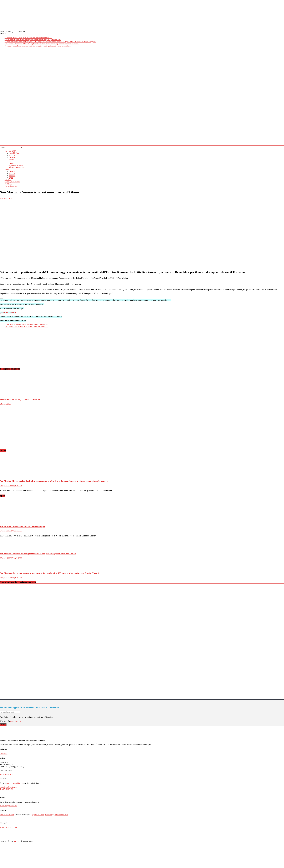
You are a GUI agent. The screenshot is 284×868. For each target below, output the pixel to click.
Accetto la (5, 721)
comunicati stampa (7, 815)
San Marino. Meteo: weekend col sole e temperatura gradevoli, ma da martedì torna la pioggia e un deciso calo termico (54, 481)
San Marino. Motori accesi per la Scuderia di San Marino (26, 325)
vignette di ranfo (38, 815)
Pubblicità (8, 184)
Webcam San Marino (17, 167)
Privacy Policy (15, 721)
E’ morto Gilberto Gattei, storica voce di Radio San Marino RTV (28, 38)
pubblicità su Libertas (15, 783)
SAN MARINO (10, 151)
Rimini (7, 170)
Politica (12, 155)
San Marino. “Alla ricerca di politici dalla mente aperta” (26, 327)
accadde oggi (50, 815)
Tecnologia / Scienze (12, 182)
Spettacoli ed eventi (16, 165)
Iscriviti (3, 725)
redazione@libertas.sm (8, 806)
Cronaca (12, 157)
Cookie (15, 827)
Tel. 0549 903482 (6, 774)
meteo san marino (62, 815)
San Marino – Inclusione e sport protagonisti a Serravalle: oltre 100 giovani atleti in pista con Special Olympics (50, 573)
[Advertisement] (54, 349)
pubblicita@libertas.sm (8, 787)
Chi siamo (4, 754)
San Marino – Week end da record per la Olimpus (23, 527)
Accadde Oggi (14, 153)
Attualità (12, 159)
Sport (11, 161)
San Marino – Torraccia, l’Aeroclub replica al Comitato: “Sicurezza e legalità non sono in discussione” (42, 44)
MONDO (8, 180)
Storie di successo (11, 186)
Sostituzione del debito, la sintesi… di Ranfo (20, 399)
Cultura (12, 163)
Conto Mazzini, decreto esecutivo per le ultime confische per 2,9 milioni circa (33, 40)
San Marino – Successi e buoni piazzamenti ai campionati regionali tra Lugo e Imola (38, 554)
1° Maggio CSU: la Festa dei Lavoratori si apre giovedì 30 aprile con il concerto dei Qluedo (38, 46)
